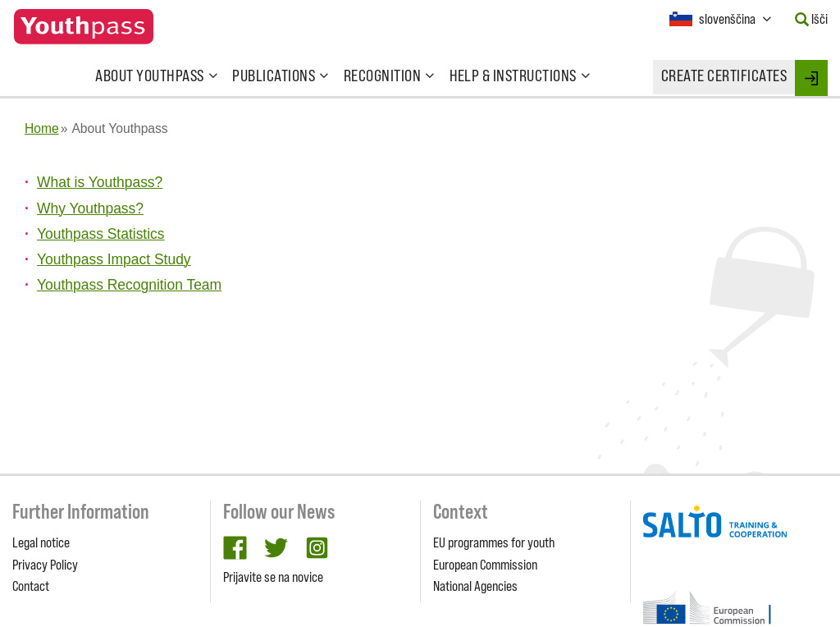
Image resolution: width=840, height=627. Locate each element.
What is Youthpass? (100, 182)
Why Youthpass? (90, 208)
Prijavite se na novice (273, 577)
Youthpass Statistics (101, 234)
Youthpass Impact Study (114, 259)
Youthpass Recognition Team (129, 285)
